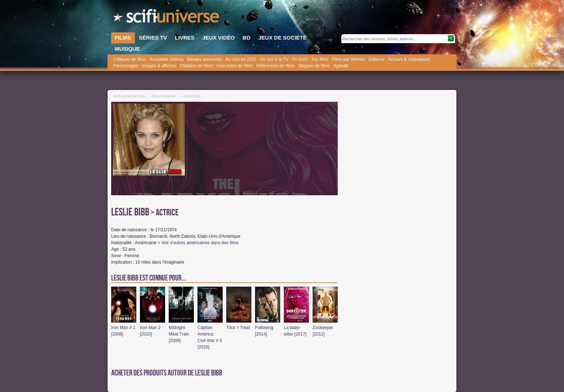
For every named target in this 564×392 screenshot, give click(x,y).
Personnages (126, 66)
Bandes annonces (204, 59)
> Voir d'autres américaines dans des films (198, 243)
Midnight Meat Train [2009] (179, 334)
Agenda (341, 66)
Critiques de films (129, 59)
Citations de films (196, 66)
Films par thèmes (349, 59)
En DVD (300, 59)
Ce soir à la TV (274, 59)
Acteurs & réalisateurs (409, 59)
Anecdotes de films (234, 66)
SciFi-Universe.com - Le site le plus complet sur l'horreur (167, 18)
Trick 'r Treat (238, 328)
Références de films (276, 66)
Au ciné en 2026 (241, 59)
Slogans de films (314, 66)
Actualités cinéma (167, 59)
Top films (320, 59)
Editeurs (377, 59)
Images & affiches (159, 66)
